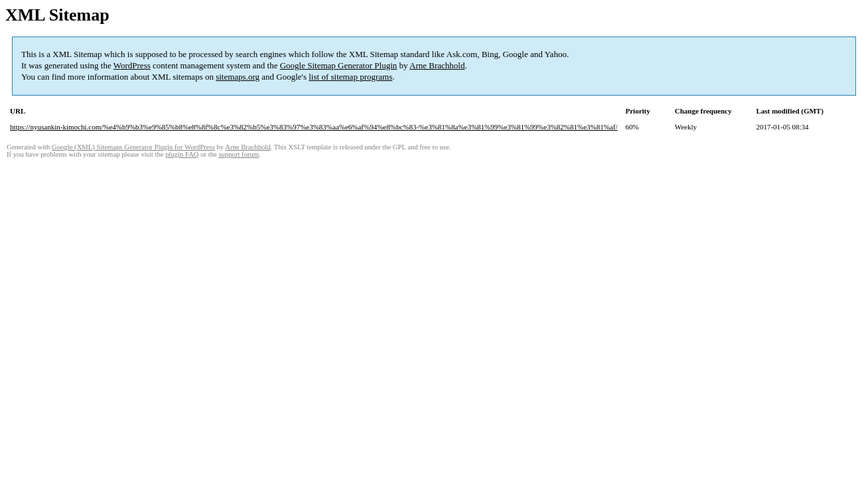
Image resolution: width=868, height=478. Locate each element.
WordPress (132, 65)
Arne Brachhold (437, 65)
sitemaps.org (238, 77)
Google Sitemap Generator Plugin (339, 65)
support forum (239, 154)
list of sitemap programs (350, 77)
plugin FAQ (182, 154)
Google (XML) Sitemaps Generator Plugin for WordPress (133, 147)
